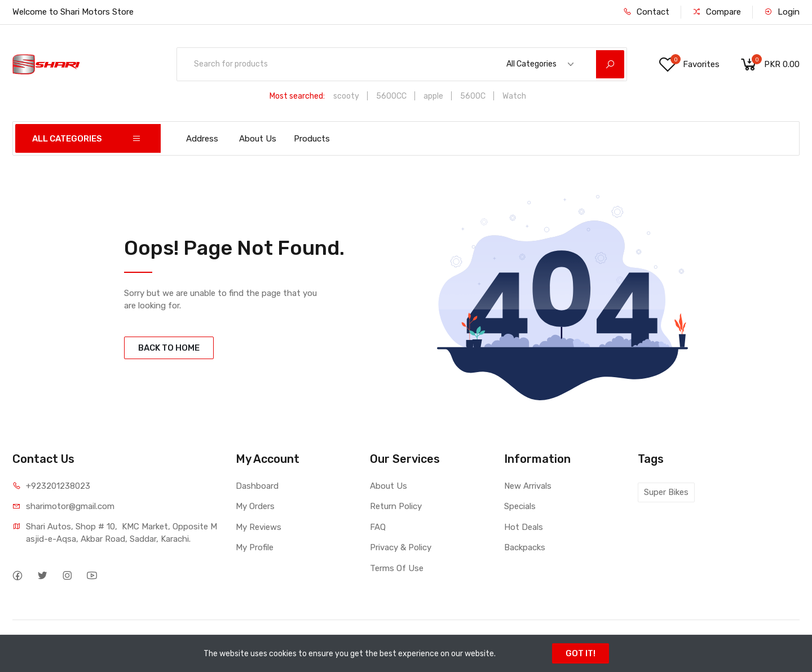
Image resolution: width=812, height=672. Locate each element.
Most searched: (297, 96)
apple (433, 96)
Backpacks (525, 547)
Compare (717, 12)
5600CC (391, 96)
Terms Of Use (397, 568)
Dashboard (257, 486)
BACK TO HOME (169, 348)
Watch (514, 96)
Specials (520, 506)
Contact (646, 12)
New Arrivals (528, 486)
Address (202, 139)
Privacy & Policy (401, 547)
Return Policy (396, 506)
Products (312, 139)
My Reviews (259, 527)
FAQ (378, 527)
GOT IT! (581, 653)
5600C (473, 96)
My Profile (255, 547)
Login (782, 12)
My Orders (255, 506)
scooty (346, 96)
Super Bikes (666, 492)
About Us (258, 139)
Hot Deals (524, 527)
